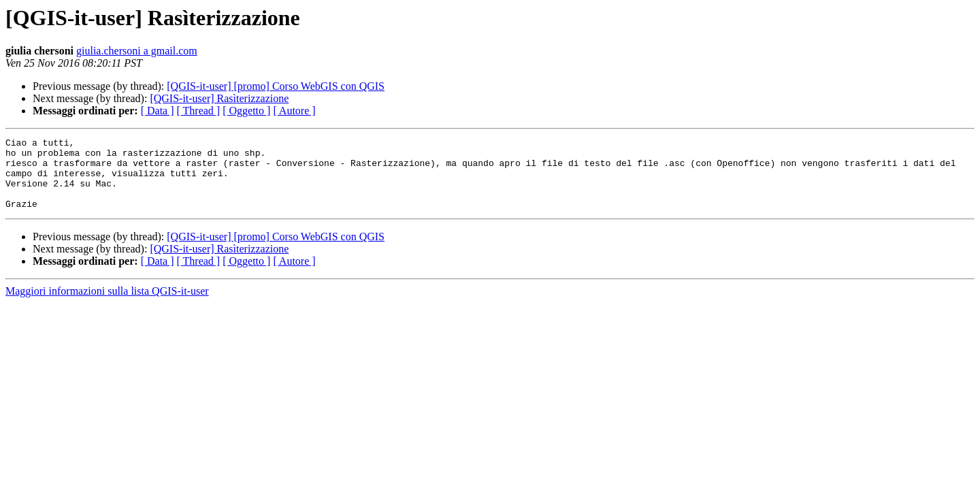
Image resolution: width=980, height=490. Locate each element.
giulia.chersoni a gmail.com (137, 51)
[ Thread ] (199, 111)
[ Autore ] (294, 111)
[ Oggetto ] (246, 111)
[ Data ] (158, 111)
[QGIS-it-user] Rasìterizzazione (219, 98)
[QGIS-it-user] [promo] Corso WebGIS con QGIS (276, 86)
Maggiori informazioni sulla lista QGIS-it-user (107, 305)
